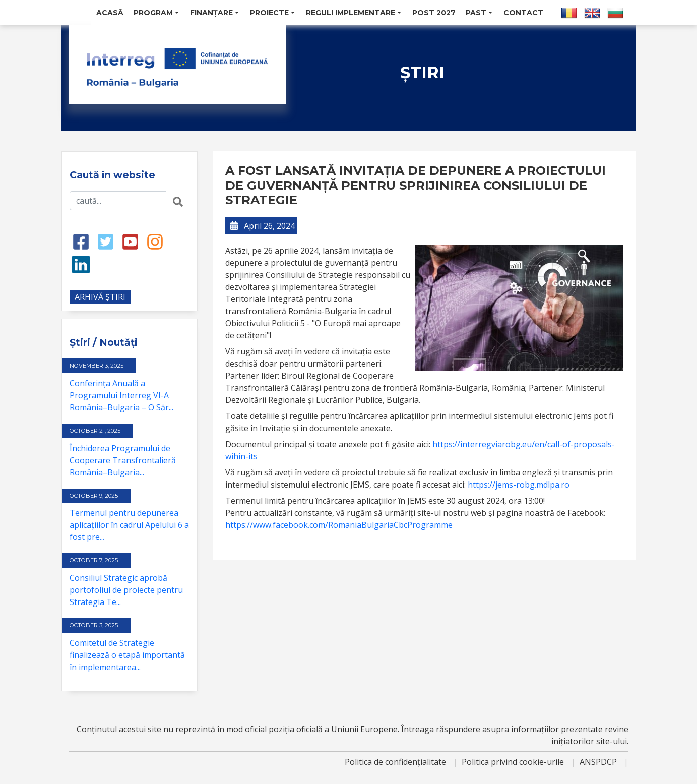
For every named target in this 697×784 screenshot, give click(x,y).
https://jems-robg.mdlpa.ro (519, 485)
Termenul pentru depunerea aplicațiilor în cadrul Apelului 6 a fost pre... (129, 525)
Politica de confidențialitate (396, 762)
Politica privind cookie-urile (514, 762)
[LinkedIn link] (81, 264)
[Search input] (118, 201)
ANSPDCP (599, 762)
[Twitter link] (106, 241)
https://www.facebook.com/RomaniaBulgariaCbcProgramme (339, 525)
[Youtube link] (130, 241)
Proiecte (272, 13)
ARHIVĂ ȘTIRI (100, 297)
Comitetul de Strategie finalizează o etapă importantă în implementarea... (127, 655)
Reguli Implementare (354, 13)
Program (156, 13)
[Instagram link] (155, 241)
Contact (523, 13)
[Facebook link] (81, 241)
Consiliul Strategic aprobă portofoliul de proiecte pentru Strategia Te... (126, 590)
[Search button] (178, 201)
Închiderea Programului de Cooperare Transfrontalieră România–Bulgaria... (123, 460)
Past (479, 13)
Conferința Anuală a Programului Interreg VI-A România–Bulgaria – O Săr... (121, 395)
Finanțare (214, 13)
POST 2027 (434, 13)
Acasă (110, 13)
